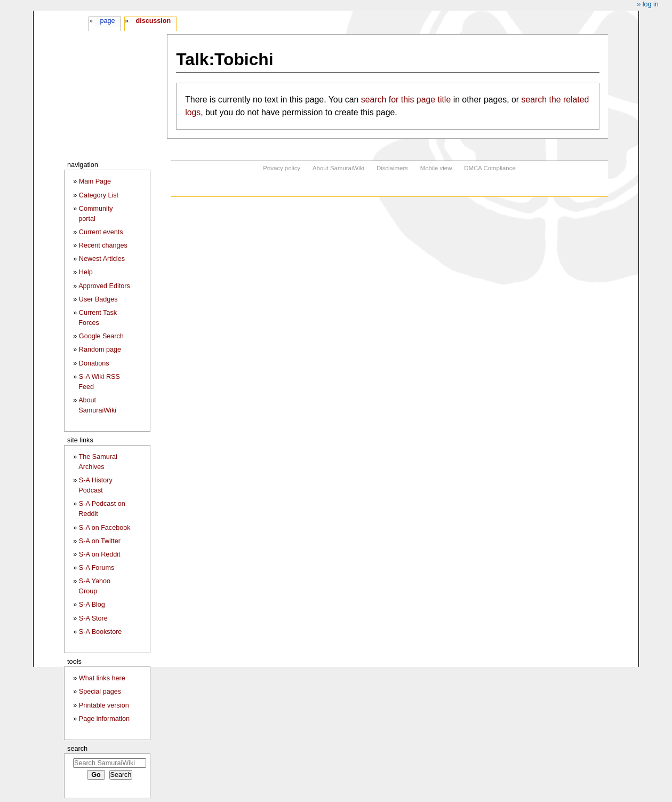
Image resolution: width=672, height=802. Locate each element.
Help (86, 272)
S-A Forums (97, 568)
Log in (651, 4)
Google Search (101, 336)
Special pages (100, 692)
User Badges (98, 299)
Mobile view (436, 168)
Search (77, 748)
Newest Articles (102, 259)
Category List (99, 195)
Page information (104, 719)
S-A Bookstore (101, 632)
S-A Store (93, 618)
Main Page (95, 181)
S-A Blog (92, 605)
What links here (102, 678)
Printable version (104, 705)
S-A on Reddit (100, 554)
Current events (101, 232)
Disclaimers (392, 168)
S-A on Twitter (100, 541)
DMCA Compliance (490, 168)
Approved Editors (104, 286)
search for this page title (406, 100)
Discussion (153, 21)
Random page (100, 350)
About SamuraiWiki (338, 168)
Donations (94, 363)
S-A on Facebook (105, 528)
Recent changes (103, 245)
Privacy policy (282, 168)
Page (107, 21)
